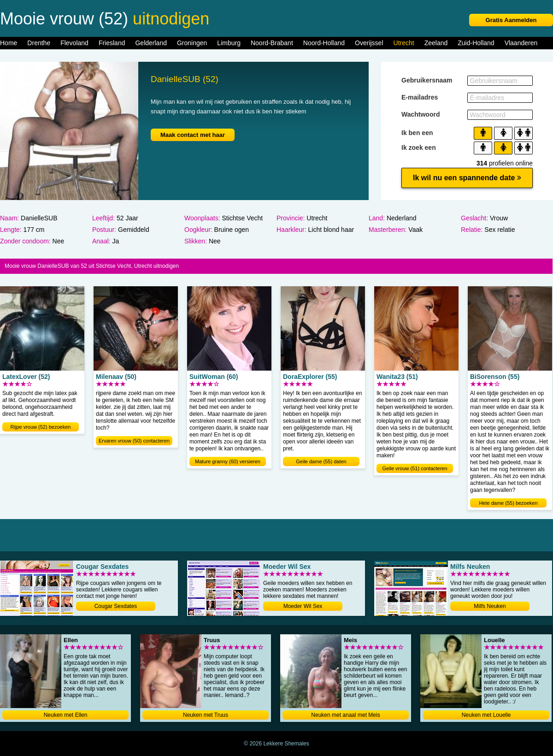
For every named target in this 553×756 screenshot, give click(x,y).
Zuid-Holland (476, 43)
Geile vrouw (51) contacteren (415, 468)
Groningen (192, 43)
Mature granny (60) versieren (228, 461)
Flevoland (74, 43)
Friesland (112, 43)
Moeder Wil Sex (303, 606)
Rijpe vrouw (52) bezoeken (41, 427)
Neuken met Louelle (486, 715)
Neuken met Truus (206, 715)
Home (9, 43)
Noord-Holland (324, 43)
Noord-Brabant (272, 43)
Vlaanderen (521, 43)
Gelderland (151, 43)
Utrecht (404, 43)
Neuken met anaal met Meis (345, 715)
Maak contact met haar (193, 135)
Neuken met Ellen (66, 715)
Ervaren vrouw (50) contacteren (134, 441)
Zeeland (436, 43)
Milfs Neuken (490, 606)
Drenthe (39, 43)
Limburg (229, 43)
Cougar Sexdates (116, 606)
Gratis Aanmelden (511, 20)
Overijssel (369, 43)
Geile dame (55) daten (321, 461)
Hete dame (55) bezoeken (508, 503)
